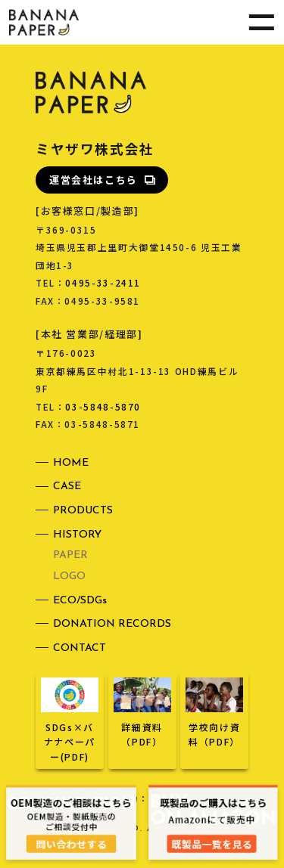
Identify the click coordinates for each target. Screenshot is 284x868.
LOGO (69, 577)
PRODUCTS (83, 511)
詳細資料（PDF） (142, 727)
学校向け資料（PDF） (214, 727)
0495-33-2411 (103, 282)
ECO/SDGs (80, 601)
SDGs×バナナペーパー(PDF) (70, 735)
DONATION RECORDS (112, 624)
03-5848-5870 (103, 406)
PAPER (70, 555)
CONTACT (80, 648)
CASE (67, 487)
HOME (71, 463)
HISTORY (77, 535)
